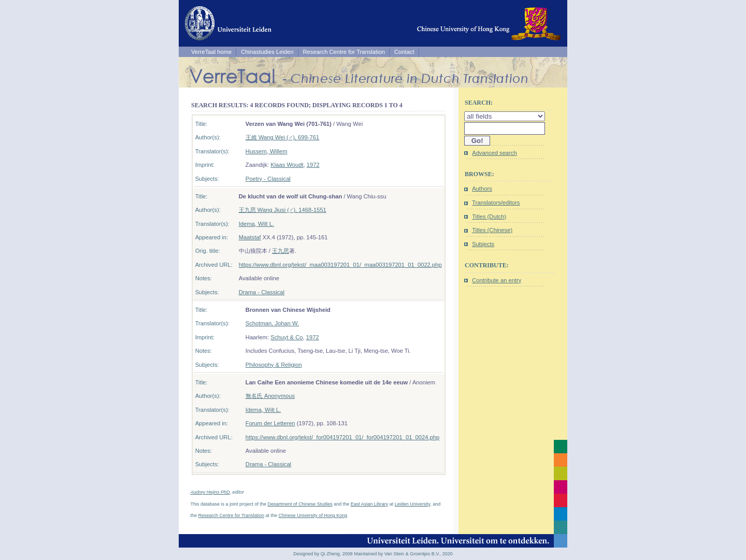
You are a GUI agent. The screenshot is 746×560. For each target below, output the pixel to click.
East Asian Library (370, 504)
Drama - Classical (262, 292)
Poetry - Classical (268, 179)
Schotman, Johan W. (272, 323)
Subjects (483, 244)
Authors (482, 189)
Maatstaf (250, 237)
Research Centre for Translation (344, 52)
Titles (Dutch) (489, 217)
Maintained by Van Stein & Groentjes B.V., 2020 (403, 554)
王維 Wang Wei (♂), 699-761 (282, 137)
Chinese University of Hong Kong (313, 515)
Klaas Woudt (287, 165)
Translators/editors (496, 203)
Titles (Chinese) (492, 230)
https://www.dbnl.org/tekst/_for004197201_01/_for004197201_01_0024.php (342, 437)
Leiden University (412, 504)
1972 (313, 165)
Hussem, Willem (267, 151)
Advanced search (494, 153)
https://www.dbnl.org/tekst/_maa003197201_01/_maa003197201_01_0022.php (340, 265)
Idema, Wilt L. (256, 224)
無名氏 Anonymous (270, 396)
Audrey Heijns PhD (210, 492)
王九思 (281, 251)
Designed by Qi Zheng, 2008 (323, 554)
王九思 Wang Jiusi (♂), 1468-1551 (283, 210)
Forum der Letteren (270, 423)
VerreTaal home (211, 52)
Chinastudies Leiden (267, 52)
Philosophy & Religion (274, 365)
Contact (404, 52)
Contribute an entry (497, 280)
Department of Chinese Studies (300, 504)
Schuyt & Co (286, 337)
